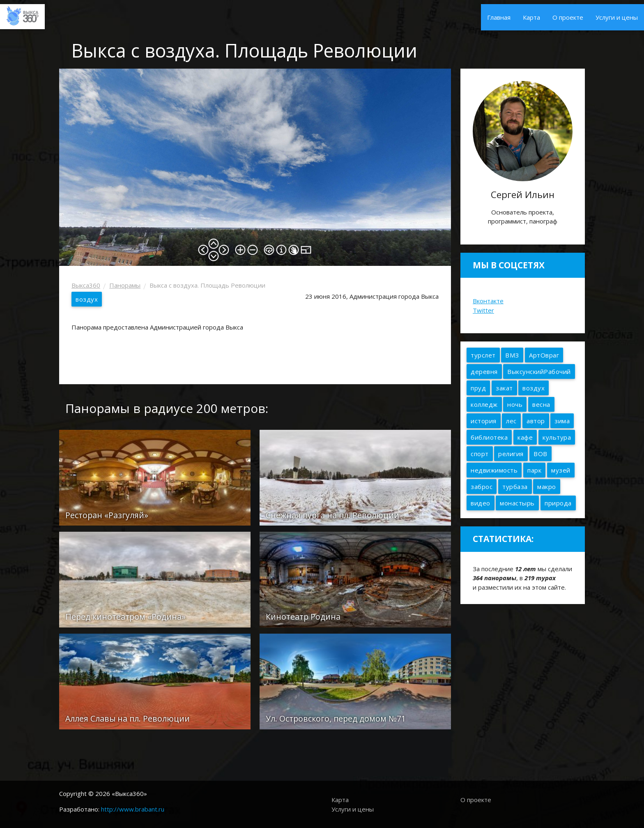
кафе (525, 437)
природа (558, 503)
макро (547, 487)
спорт (480, 454)
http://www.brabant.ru (133, 809)
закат (504, 388)
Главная (499, 17)
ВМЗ (512, 355)
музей (561, 470)
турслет (483, 355)
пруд (478, 388)
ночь (515, 404)
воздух (87, 299)
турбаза (515, 487)
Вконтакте (488, 301)
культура (557, 437)
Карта (531, 17)
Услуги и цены (617, 17)
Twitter (483, 310)
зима (562, 421)
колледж (484, 404)
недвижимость (494, 470)
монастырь (517, 503)
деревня (484, 371)
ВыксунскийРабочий (539, 371)
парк (534, 470)
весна (541, 404)
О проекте (568, 17)
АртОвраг (544, 355)
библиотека (489, 437)
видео (481, 503)
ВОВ (540, 454)
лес (511, 421)
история (484, 421)
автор (536, 421)
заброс (482, 487)
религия (511, 454)
